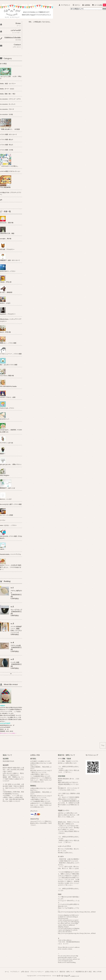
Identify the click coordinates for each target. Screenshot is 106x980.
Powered (66, 976)
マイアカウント (66, 5)
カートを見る (100, 5)
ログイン (77, 5)
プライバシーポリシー (37, 972)
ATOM (99, 972)
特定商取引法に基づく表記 (84, 972)
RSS (94, 972)
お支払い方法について (52, 972)
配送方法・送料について (67, 972)
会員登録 (87, 5)
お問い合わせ (25, 972)
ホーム (7, 972)
